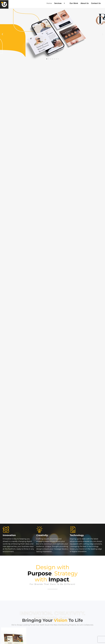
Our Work (74, 3)
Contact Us (96, 3)
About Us (85, 3)
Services (60, 3)
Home (49, 3)
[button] (2, 34)
